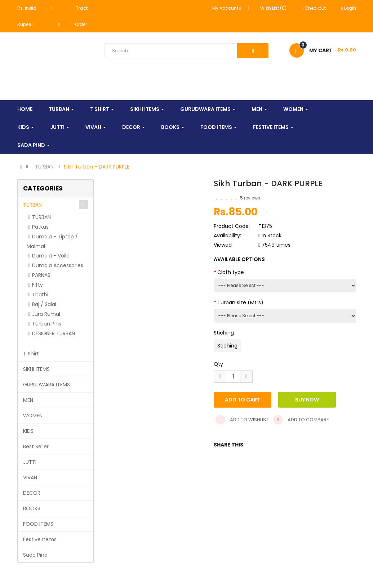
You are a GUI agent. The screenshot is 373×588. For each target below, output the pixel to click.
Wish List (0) (272, 8)
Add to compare (301, 420)
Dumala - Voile (51, 256)
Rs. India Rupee (27, 16)
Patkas (40, 227)
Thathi (40, 295)
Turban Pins (47, 324)
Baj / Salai (44, 304)
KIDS (28, 431)
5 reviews (250, 198)
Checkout (314, 8)
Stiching (224, 333)
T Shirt (31, 354)
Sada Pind (35, 555)
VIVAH (30, 477)
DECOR (32, 493)
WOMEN (33, 416)
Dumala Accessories (58, 265)
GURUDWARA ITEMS (46, 385)
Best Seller (36, 446)
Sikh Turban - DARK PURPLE (97, 167)
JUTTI (30, 462)
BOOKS (32, 508)
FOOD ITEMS (38, 524)
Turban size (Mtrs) (240, 302)
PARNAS (41, 275)
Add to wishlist (242, 420)
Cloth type (231, 272)
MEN (28, 400)
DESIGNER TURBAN (54, 333)
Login (348, 8)
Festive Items (40, 539)
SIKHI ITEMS (36, 369)
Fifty (37, 285)
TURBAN (44, 167)
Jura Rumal (46, 314)
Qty (218, 364)
